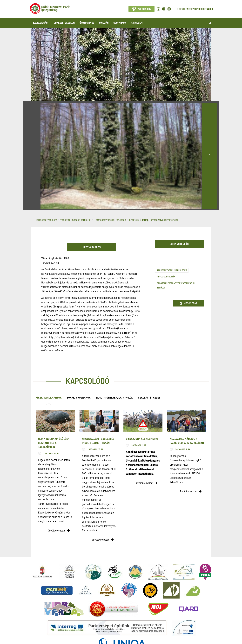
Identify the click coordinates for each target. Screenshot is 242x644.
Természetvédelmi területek (110, 220)
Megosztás (188, 303)
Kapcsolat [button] (137, 23)
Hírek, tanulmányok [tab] (49, 397)
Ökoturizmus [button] (87, 23)
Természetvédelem (46, 220)
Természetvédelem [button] (64, 23)
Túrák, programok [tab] (79, 397)
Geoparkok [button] (120, 23)
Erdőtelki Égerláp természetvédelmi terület (176, 285)
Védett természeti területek (76, 220)
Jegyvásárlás (92, 247)
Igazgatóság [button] (40, 23)
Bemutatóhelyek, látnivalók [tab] (114, 397)
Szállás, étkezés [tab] (149, 397)
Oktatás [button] (104, 23)
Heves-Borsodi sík (166, 277)
